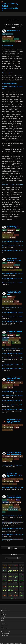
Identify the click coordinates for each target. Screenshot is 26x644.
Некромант (4, 615)
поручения (16, 587)
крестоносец (16, 577)
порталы (10, 587)
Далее (16, 548)
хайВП (10, 595)
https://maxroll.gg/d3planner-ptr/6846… (13, 312)
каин (5, 577)
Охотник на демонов (9, 26)
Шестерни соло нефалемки (10, 84)
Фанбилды (3, 627)
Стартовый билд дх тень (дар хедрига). (13, 185)
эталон (21, 595)
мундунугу (21, 580)
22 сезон (5, 565)
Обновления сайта (5, 629)
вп (21, 570)
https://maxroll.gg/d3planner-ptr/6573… (13, 274)
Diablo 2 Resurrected (5, 632)
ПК (16, 568)
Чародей (3, 617)
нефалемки (10, 583)
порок (5, 587)
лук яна (5, 580)
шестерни (16, 595)
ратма (21, 587)
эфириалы (13, 598)
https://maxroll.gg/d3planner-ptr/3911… (13, 400)
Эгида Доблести (10, 571)
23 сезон (10, 565)
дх (5, 574)
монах (16, 580)
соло (16, 589)
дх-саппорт (10, 574)
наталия (5, 583)
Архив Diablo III (8, 25)
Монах (3, 613)
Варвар (3, 618)
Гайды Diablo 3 (17, 25)
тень (5, 593)
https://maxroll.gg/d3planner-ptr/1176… (13, 308)
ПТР (21, 568)
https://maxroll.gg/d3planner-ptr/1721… (13, 278)
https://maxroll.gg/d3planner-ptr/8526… (13, 353)
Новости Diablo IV (5, 636)
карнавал (10, 577)
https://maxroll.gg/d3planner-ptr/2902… (13, 396)
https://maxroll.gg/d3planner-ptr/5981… (13, 283)
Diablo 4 (5, 568)
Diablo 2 (21, 565)
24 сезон (16, 565)
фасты (5, 595)
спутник (21, 589)
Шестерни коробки (7, 73)
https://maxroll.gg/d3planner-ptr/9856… (13, 317)
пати (21, 583)
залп (16, 574)
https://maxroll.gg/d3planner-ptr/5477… (13, 349)
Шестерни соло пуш (8, 45)
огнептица (16, 583)
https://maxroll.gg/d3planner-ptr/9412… (13, 358)
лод (21, 577)
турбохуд (16, 593)
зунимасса (21, 574)
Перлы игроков (5, 625)
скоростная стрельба (10, 590)
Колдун (3, 620)
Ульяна (5, 570)
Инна (10, 568)
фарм (21, 593)
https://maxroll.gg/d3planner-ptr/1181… (13, 391)
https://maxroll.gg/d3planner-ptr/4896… (13, 516)
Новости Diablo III (5, 634)
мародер (10, 580)
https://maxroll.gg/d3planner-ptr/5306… (13, 405)
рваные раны (5, 590)
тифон (10, 593)
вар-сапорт (16, 570)
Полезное (3, 623)
